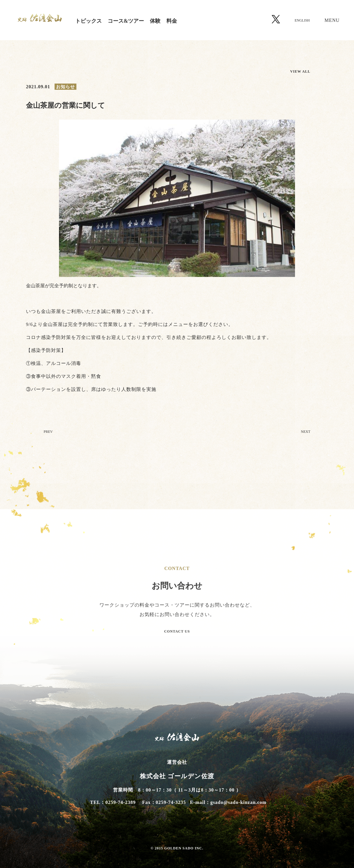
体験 (155, 21)
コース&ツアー (126, 21)
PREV (48, 434)
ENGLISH (302, 20)
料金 (172, 21)
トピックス (88, 21)
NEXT (306, 434)
